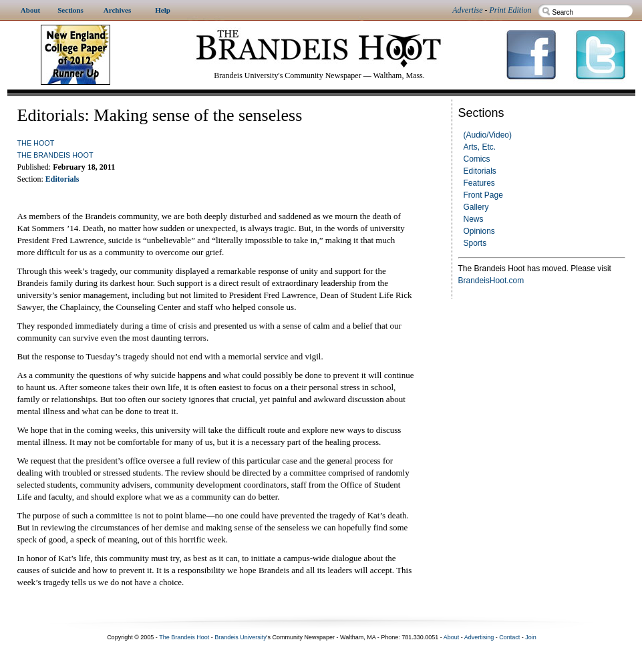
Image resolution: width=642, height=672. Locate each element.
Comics (477, 159)
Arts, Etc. (480, 147)
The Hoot (36, 143)
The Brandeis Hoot (55, 155)
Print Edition (511, 10)
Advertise (467, 10)
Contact (509, 637)
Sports (475, 243)
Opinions (479, 231)
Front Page (483, 195)
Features (479, 183)
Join (531, 637)
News (474, 219)
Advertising (479, 637)
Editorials (480, 171)
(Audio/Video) (488, 135)
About (452, 637)
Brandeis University (240, 637)
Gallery (476, 207)
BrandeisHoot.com (491, 281)
